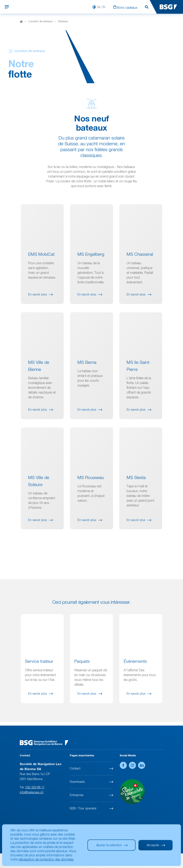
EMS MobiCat (41, 259)
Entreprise (77, 795)
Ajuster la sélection (109, 845)
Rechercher (147, 7)
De (99, 7)
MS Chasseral (140, 259)
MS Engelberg (91, 259)
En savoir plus (37, 299)
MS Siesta (136, 482)
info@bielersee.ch (32, 792)
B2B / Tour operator (83, 808)
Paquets (82, 666)
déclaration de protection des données (46, 860)
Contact (75, 769)
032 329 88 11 (35, 787)
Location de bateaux (40, 22)
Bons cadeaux (127, 8)
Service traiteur (39, 666)
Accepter (153, 845)
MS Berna (87, 367)
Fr (104, 7)
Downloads (77, 782)
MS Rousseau (91, 482)
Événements (135, 666)
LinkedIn (142, 765)
